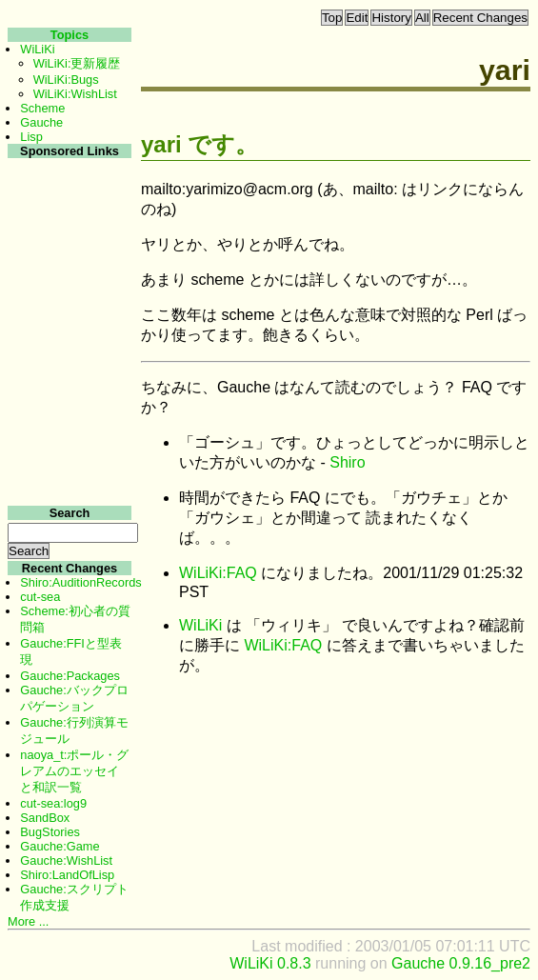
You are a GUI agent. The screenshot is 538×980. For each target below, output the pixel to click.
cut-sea (40, 597)
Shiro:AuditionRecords (80, 582)
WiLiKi (200, 625)
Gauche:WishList (66, 860)
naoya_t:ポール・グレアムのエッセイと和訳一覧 (74, 771)
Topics (70, 35)
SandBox (45, 818)
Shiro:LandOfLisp (67, 875)
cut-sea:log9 (53, 803)
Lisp (31, 137)
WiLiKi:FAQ (218, 573)
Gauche (41, 122)
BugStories (50, 832)
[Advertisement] (67, 446)
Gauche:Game (60, 846)
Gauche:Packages (70, 676)
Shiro (347, 462)
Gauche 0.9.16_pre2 (461, 963)
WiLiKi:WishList (75, 94)
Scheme (42, 108)
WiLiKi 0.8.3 (270, 963)
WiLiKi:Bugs (66, 80)
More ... (28, 921)
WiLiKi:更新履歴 (77, 63)
